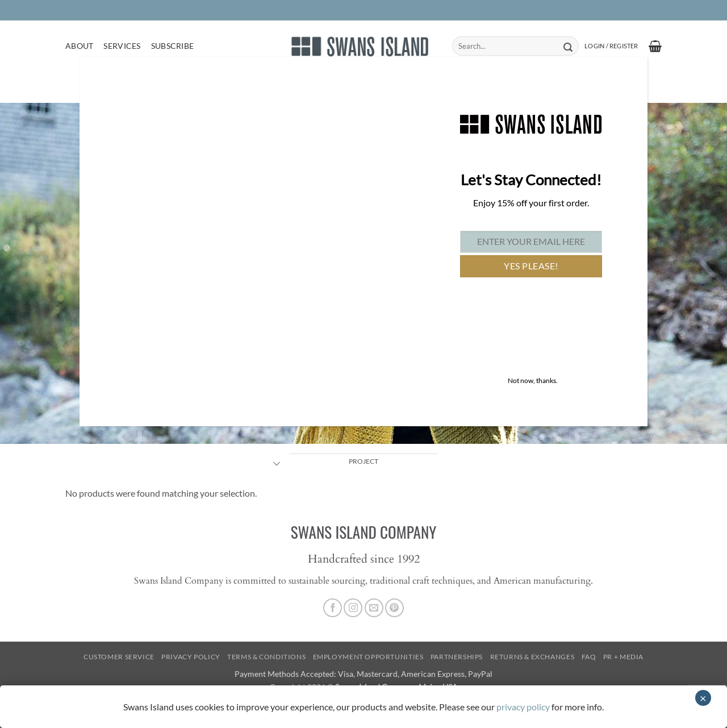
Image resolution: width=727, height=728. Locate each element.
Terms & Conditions (266, 657)
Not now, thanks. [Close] (533, 380)
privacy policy (523, 707)
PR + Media (623, 657)
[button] (611, 46)
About (79, 46)
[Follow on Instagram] (353, 608)
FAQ (589, 657)
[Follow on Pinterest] (394, 608)
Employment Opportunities (368, 657)
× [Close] (703, 698)
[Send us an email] (374, 608)
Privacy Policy (191, 657)
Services (122, 46)
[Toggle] (277, 465)
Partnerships (457, 657)
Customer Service (119, 657)
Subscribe (173, 46)
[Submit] (568, 46)
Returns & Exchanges (532, 657)
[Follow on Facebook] (333, 608)
